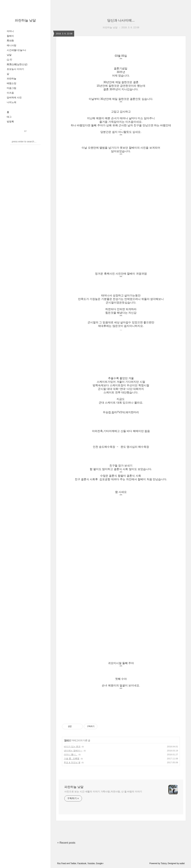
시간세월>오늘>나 (16, 50)
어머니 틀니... (71, 755)
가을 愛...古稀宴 (72, 759)
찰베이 (10, 36)
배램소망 (12, 83)
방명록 (10, 122)
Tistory (164, 863)
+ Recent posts (66, 843)
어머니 (10, 31)
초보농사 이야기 (15, 69)
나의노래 (12, 102)
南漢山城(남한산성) (17, 64)
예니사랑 (12, 45)
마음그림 (12, 88)
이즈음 (10, 93)
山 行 (9, 60)
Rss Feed (62, 863)
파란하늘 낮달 (25, 20)
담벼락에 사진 (14, 97)
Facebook (82, 863)
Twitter (73, 863)
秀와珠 (10, 41)
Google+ (100, 863)
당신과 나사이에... (121, 20)
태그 (9, 117)
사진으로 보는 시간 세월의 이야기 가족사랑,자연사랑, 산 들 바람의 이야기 (103, 791)
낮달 (9, 55)
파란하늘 (12, 79)
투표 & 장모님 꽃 (72, 762)
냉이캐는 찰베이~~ (73, 751)
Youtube (91, 863)
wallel (182, 863)
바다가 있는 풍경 (72, 747)
